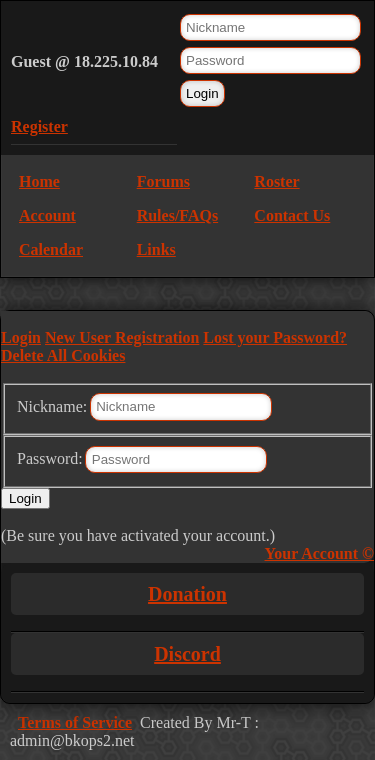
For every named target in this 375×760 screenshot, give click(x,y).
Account (47, 215)
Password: (50, 458)
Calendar (51, 249)
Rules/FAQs (177, 215)
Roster (276, 181)
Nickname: (52, 405)
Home (39, 181)
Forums (163, 181)
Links (156, 249)
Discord (187, 654)
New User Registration (122, 337)
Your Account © (319, 553)
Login (21, 337)
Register (39, 126)
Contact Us (292, 215)
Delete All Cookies (63, 355)
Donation (187, 594)
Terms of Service (75, 722)
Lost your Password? (275, 337)
